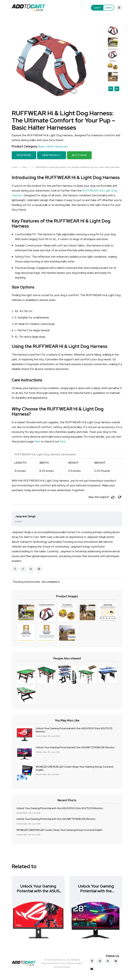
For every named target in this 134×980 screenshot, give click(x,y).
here (37, 441)
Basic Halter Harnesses (53, 146)
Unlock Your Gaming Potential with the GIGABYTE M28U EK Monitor (75, 747)
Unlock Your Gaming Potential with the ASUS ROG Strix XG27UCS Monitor (74, 730)
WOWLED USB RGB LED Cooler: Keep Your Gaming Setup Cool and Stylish (74, 768)
